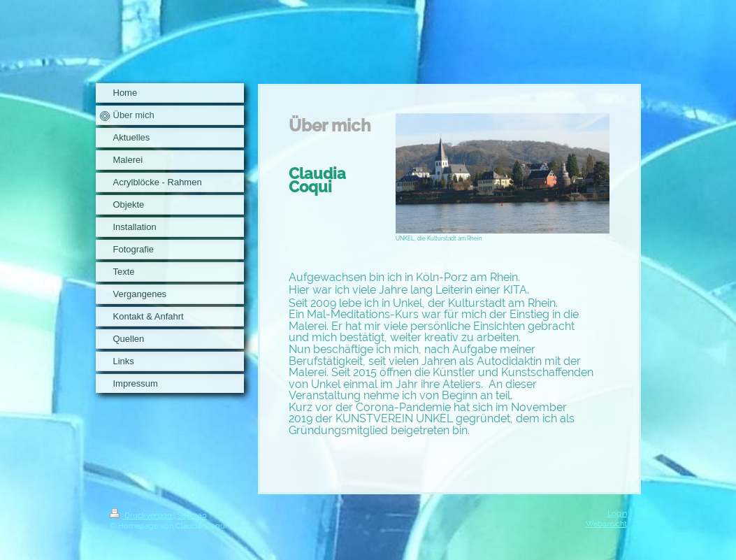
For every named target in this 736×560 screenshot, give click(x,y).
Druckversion (142, 515)
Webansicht (606, 524)
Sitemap (192, 515)
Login (617, 513)
